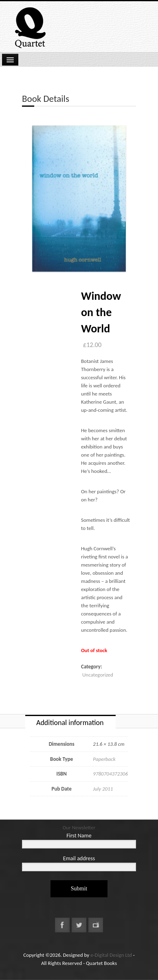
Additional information (70, 723)
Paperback (104, 759)
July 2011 (103, 789)
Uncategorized (98, 675)
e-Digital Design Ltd (111, 955)
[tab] (70, 722)
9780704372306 (110, 774)
